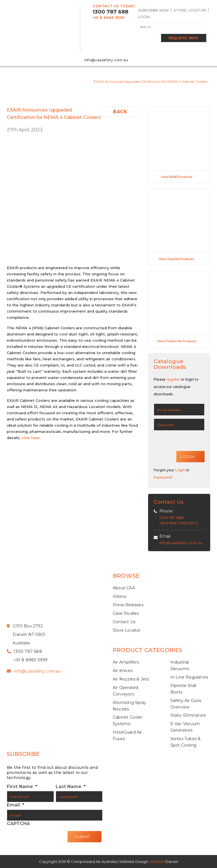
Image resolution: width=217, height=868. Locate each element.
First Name (22, 787)
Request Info (184, 38)
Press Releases (128, 605)
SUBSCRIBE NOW (154, 10)
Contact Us (124, 622)
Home (56, 81)
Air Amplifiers (126, 662)
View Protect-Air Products (179, 341)
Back (120, 112)
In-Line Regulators (189, 677)
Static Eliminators (188, 716)
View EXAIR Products (179, 177)
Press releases (77, 81)
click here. (31, 438)
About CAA (124, 588)
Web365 (157, 862)
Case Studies (126, 613)
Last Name (71, 787)
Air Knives (123, 671)
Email (165, 536)
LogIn (144, 17)
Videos (120, 597)
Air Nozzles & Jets (131, 679)
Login (180, 470)
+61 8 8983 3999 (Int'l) (179, 523)
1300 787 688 (110, 12)
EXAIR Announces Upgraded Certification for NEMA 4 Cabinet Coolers (150, 81)
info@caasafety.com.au (106, 60)
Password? (163, 477)
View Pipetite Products (179, 259)
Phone (166, 511)
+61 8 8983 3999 (109, 18)
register (173, 379)
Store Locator (190, 10)
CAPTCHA (18, 824)
